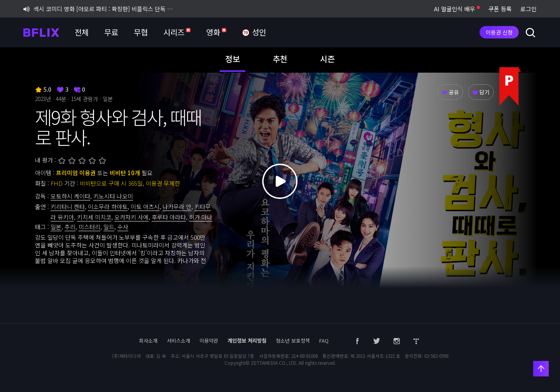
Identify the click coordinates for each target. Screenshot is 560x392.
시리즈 (177, 32)
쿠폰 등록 (500, 9)
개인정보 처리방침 (247, 341)
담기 (481, 92)
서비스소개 (178, 341)
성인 (254, 32)
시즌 (327, 59)
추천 (280, 59)
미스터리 (89, 227)
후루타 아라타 (169, 217)
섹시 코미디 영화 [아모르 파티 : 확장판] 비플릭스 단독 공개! (100, 9)
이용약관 (209, 341)
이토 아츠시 (145, 206)
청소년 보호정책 (293, 341)
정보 (233, 59)
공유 (450, 92)
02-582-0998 (436, 356)
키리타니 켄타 (68, 206)
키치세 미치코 (94, 217)
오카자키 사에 (131, 217)
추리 (70, 227)
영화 (216, 32)
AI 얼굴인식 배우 (457, 9)
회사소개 (148, 341)
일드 (109, 227)
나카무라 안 (177, 206)
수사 (123, 227)
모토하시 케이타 (70, 196)
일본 (56, 227)
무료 (111, 32)
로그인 (528, 9)
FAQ (324, 341)
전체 (82, 32)
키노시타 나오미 (113, 196)
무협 (141, 32)
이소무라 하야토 (108, 206)
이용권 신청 (499, 32)
